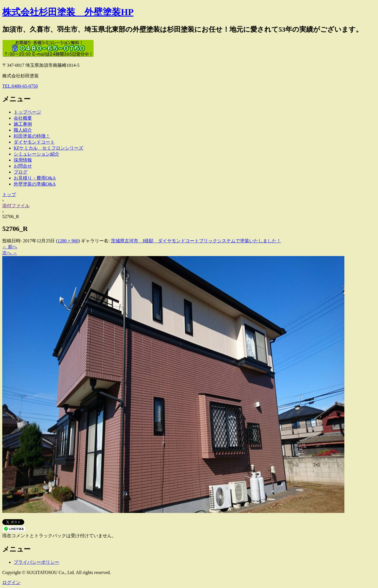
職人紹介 (23, 130)
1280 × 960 (68, 241)
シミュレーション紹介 (36, 154)
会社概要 (23, 118)
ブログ (21, 172)
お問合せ (23, 166)
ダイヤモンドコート (34, 142)
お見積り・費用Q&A (35, 178)
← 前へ (10, 247)
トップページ (27, 112)
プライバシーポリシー (36, 562)
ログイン (11, 582)
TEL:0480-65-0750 (20, 86)
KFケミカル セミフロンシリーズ (48, 148)
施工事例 (23, 124)
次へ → (10, 253)
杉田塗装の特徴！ (32, 136)
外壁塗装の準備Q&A (35, 184)
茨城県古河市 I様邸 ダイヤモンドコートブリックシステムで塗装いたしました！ (196, 241)
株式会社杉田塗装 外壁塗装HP (68, 12)
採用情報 (23, 160)
